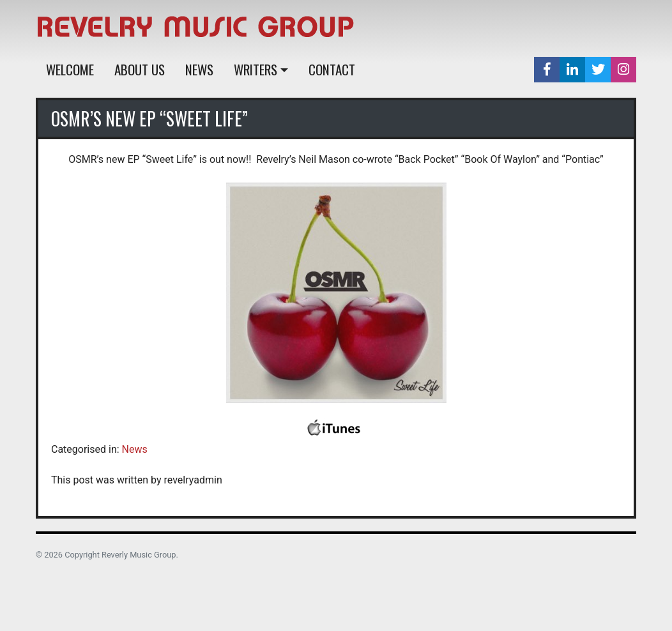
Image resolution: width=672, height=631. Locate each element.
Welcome (70, 69)
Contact (332, 69)
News (199, 69)
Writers (256, 69)
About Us (140, 69)
